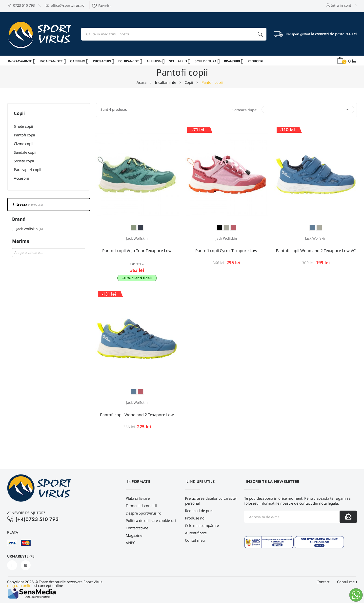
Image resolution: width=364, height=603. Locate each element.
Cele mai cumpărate (202, 525)
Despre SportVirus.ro (143, 513)
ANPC (131, 543)
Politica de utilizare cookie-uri (151, 520)
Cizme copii (24, 144)
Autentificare (196, 533)
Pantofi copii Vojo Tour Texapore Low (137, 251)
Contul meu (195, 540)
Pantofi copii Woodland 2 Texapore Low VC (316, 251)
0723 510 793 (21, 5)
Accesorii (21, 178)
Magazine (134, 535)
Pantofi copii (24, 135)
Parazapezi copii (28, 170)
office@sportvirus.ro (65, 5)
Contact (323, 582)
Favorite (101, 6)
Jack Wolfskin (30, 229)
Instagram (26, 565)
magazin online (20, 585)
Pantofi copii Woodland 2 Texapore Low (137, 415)
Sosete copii (24, 161)
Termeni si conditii (141, 506)
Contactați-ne (137, 528)
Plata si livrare (138, 498)
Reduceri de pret (199, 511)
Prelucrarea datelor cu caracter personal (211, 501)
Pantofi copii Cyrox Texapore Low (226, 251)
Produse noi (195, 518)
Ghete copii (23, 126)
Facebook (12, 565)
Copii (19, 114)
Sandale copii (25, 152)
